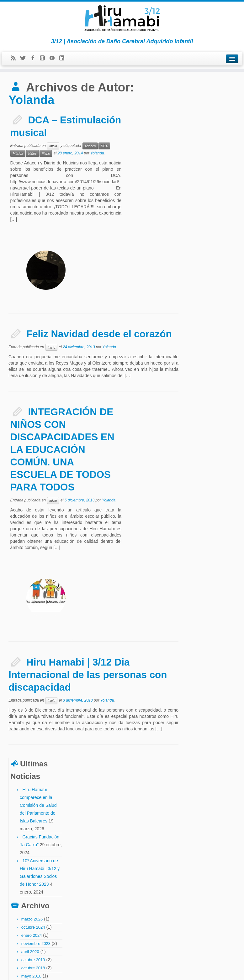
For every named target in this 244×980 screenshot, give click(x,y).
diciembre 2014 (210, 470)
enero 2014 (207, 535)
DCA (104, 146)
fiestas (209, 842)
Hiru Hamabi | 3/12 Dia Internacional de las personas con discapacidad (88, 517)
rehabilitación (206, 883)
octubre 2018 (208, 299)
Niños (32, 153)
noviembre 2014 (211, 478)
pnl (221, 876)
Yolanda (32, 100)
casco (190, 799)
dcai (218, 828)
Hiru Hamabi (128, 971)
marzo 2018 (207, 316)
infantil (191, 856)
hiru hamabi (224, 842)
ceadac (201, 799)
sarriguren (225, 883)
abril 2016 (205, 381)
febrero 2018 (208, 324)
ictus (189, 849)
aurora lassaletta (209, 792)
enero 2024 (207, 267)
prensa (190, 883)
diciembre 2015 (210, 397)
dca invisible (205, 828)
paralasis (201, 870)
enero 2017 (207, 356)
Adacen (90, 146)
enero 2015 (207, 462)
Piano (46, 153)
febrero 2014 (208, 527)
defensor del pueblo (217, 835)
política (230, 876)
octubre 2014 (208, 487)
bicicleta (228, 792)
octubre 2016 (208, 364)
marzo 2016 (207, 389)
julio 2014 (205, 503)
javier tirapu (206, 856)
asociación (210, 778)
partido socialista (197, 876)
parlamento (217, 869)
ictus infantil (202, 849)
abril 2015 (205, 438)
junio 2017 (206, 340)
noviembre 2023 (211, 275)
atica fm (191, 792)
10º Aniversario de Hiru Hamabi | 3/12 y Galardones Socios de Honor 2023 (214, 208)
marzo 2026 (207, 250)
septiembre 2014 (212, 495)
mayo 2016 (206, 373)
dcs (226, 828)
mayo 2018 (206, 307)
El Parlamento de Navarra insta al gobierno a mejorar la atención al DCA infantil (213, 704)
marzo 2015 (207, 446)
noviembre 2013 (211, 552)
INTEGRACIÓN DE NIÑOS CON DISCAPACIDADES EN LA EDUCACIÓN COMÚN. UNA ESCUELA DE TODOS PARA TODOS (62, 371)
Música (18, 153)
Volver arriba (226, 971)
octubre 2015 (208, 413)
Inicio (53, 146)
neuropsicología (196, 863)
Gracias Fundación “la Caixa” (208, 168)
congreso (209, 806)
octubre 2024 (208, 259)
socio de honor (196, 890)
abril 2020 (205, 283)
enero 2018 (207, 332)
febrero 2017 (208, 348)
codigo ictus (215, 799)
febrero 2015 (208, 454)
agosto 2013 (208, 560)
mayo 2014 (206, 511)
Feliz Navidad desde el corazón (99, 255)
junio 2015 (206, 430)
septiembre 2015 (212, 421)
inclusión (217, 849)
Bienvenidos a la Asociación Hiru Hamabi (214, 744)
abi (187, 778)
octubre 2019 (208, 291)
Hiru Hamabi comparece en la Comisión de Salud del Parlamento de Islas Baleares (213, 129)
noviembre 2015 (211, 405)
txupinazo (192, 897)
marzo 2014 (207, 519)
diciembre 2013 (210, 544)
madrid (221, 856)
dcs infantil (193, 835)
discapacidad (194, 842)
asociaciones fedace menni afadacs (210, 785)
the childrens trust (220, 890)
